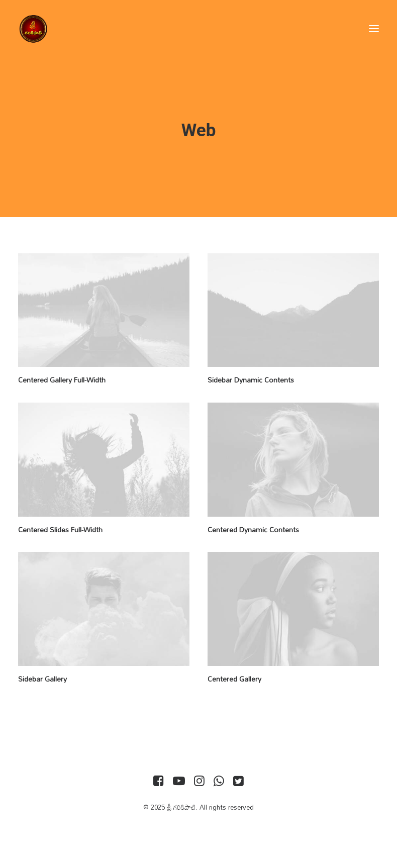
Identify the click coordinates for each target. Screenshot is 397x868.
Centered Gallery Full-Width (62, 380)
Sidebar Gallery (42, 679)
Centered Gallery (234, 679)
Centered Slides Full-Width (60, 529)
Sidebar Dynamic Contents (251, 380)
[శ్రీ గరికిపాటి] (33, 29)
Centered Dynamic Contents (253, 529)
